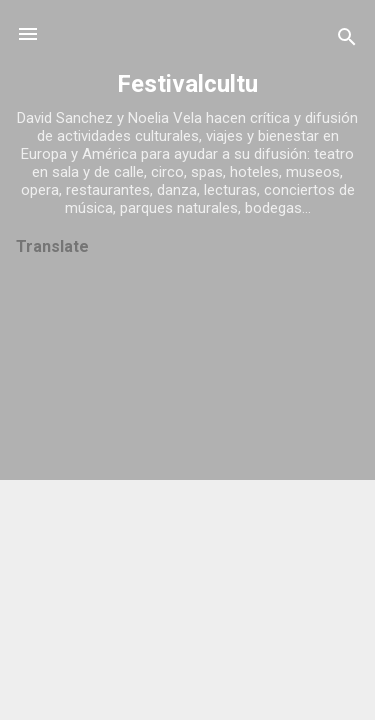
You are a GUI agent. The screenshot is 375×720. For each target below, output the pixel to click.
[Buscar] (347, 40)
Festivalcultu (187, 84)
